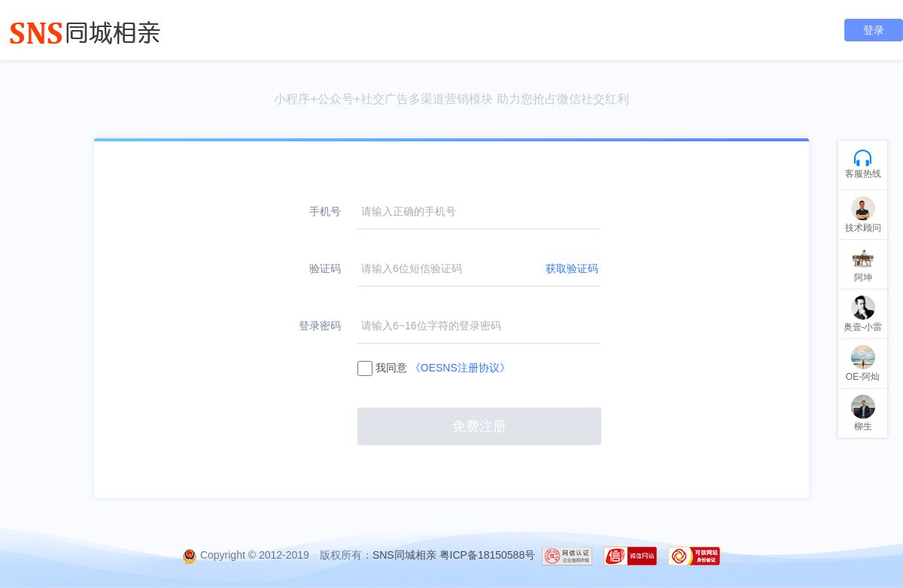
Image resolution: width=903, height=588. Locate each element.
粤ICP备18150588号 (488, 555)
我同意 (434, 368)
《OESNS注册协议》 (460, 368)
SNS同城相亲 (404, 555)
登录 (874, 30)
